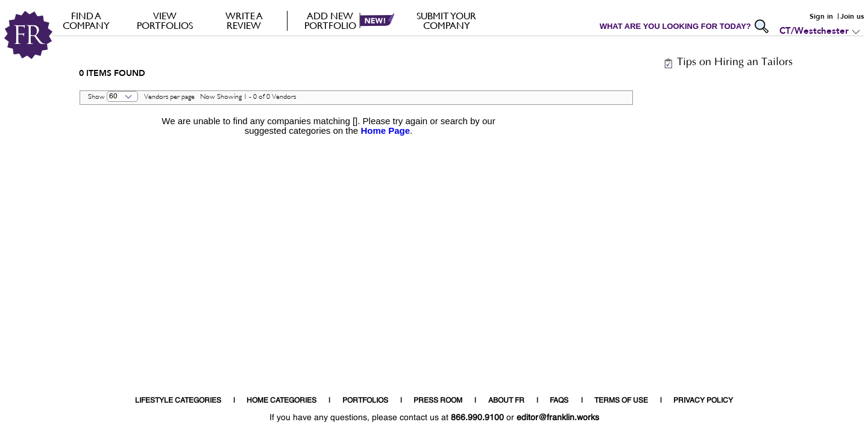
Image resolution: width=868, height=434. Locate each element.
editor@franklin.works (558, 418)
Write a (244, 20)
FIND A (86, 20)
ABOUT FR (506, 401)
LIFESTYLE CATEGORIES (178, 401)
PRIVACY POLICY (703, 401)
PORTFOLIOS (365, 401)
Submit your (446, 20)
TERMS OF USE (621, 401)
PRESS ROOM (438, 401)
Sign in (821, 16)
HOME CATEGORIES (281, 401)
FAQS (559, 401)
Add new (330, 20)
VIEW (165, 20)
